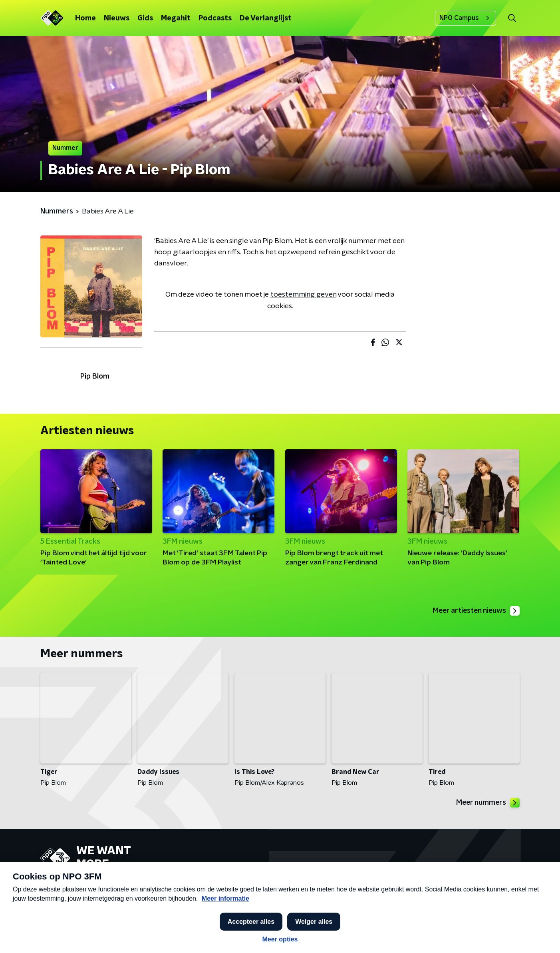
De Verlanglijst (266, 18)
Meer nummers (487, 803)
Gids (145, 18)
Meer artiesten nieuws (475, 611)
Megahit (176, 18)
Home (85, 18)
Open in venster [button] (524, 936)
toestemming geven (303, 295)
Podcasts (215, 18)
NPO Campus (466, 18)
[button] (251, 936)
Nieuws (117, 18)
